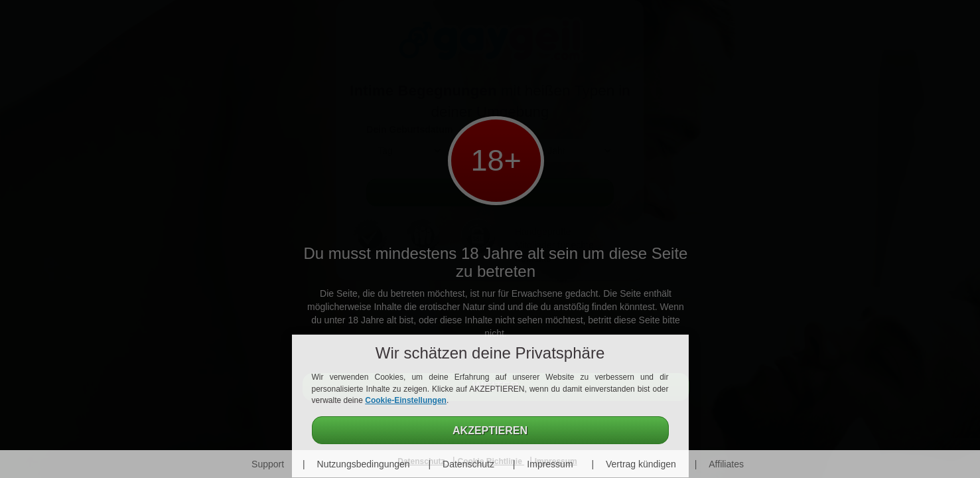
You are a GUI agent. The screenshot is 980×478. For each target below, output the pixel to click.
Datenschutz (468, 464)
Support (268, 464)
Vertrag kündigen (641, 464)
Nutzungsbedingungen (364, 464)
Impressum (550, 464)
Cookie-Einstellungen (406, 400)
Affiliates (726, 464)
